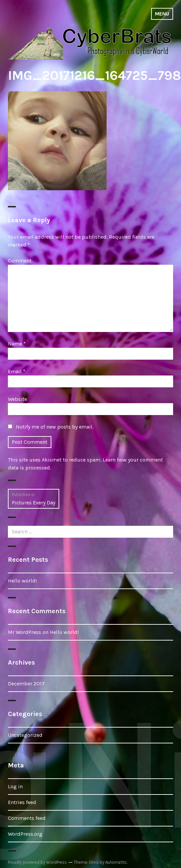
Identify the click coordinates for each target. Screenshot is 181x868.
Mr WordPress (25, 632)
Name (17, 344)
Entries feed (22, 802)
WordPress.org (25, 834)
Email (17, 371)
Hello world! (22, 581)
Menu (162, 14)
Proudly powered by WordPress (37, 862)
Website (17, 399)
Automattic (116, 862)
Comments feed (27, 818)
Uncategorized (25, 735)
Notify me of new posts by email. (55, 427)
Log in (15, 786)
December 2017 (26, 684)
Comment (20, 261)
